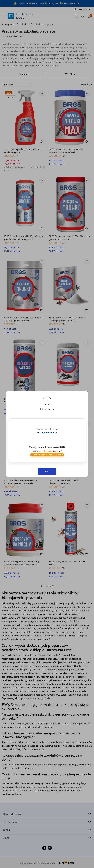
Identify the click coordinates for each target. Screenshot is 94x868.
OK (47, 463)
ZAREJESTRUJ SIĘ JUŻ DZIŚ (47, 450)
